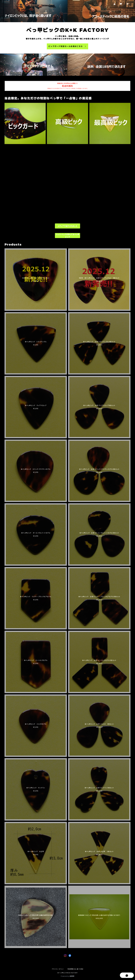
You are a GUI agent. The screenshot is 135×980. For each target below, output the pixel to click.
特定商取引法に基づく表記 (75, 969)
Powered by (67, 976)
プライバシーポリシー (58, 969)
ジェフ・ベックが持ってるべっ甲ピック (67, 236)
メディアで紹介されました (67, 226)
